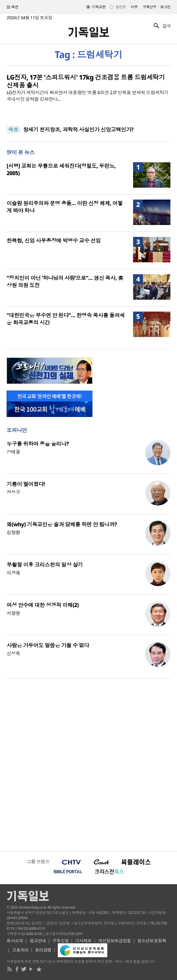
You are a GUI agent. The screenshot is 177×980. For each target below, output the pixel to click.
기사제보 (84, 941)
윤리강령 (43, 950)
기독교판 (99, 7)
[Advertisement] (88, 764)
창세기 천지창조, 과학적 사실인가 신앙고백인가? (78, 130)
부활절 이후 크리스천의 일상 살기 (45, 565)
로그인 (165, 7)
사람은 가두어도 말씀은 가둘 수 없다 (48, 645)
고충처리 (20, 950)
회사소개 (15, 941)
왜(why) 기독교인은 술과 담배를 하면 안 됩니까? (62, 524)
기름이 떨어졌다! (26, 484)
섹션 (13, 7)
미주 (134, 7)
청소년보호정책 (152, 941)
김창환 (13, 532)
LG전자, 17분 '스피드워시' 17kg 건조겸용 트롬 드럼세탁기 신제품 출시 (86, 81)
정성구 (13, 492)
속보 (13, 130)
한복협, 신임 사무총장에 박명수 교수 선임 (54, 241)
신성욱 (13, 653)
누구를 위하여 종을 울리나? (38, 444)
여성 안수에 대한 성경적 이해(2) (43, 605)
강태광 (13, 452)
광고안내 (38, 941)
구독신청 (150, 7)
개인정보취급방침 (115, 941)
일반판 (120, 7)
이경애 (13, 573)
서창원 (13, 613)
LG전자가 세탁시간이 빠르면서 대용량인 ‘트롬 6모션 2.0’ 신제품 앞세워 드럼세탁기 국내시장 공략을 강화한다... (88, 96)
